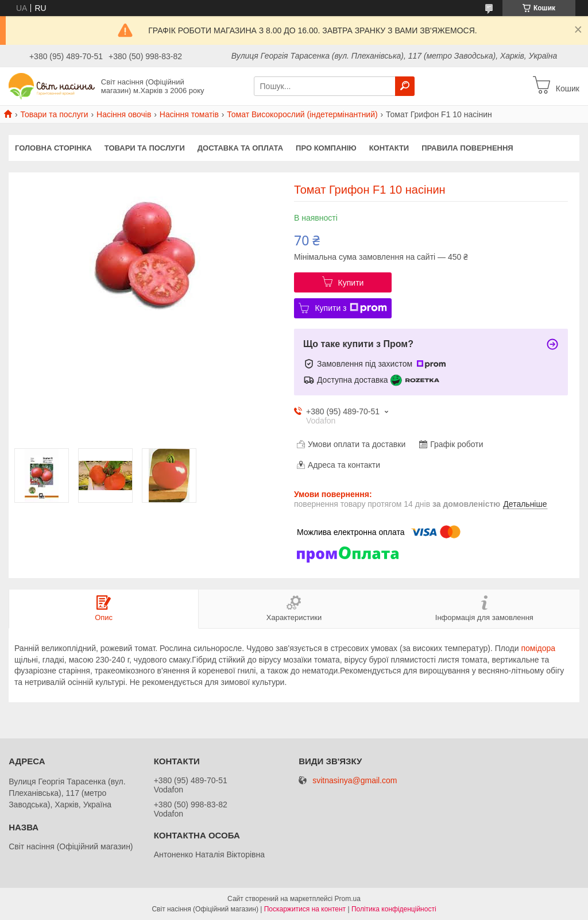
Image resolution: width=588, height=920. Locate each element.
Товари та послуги (54, 114)
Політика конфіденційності (394, 909)
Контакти (389, 148)
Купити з (351, 308)
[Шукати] (405, 86)
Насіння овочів (124, 114)
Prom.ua (348, 899)
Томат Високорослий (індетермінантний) (302, 114)
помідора (538, 648)
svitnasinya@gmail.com (355, 781)
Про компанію (326, 148)
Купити (351, 283)
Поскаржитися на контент (305, 909)
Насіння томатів (189, 114)
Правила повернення (467, 148)
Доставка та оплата (240, 148)
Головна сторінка (53, 148)
